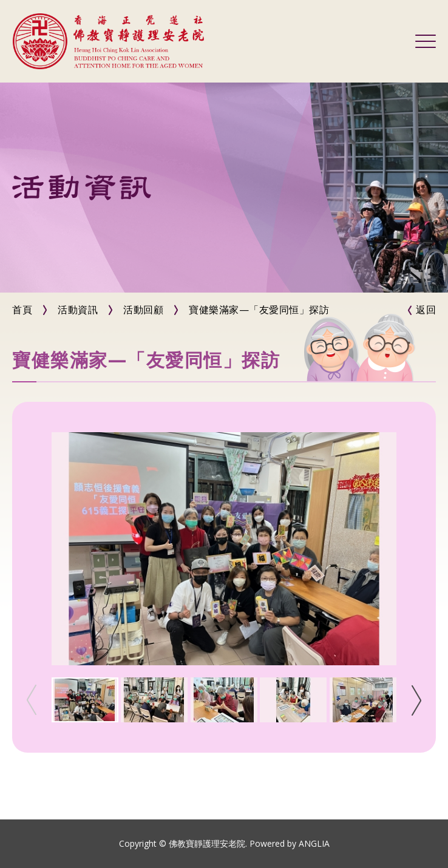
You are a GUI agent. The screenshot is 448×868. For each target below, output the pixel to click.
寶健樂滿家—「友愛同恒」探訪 (259, 310)
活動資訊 (78, 310)
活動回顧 (143, 310)
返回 (426, 310)
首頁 (22, 310)
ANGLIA (314, 843)
